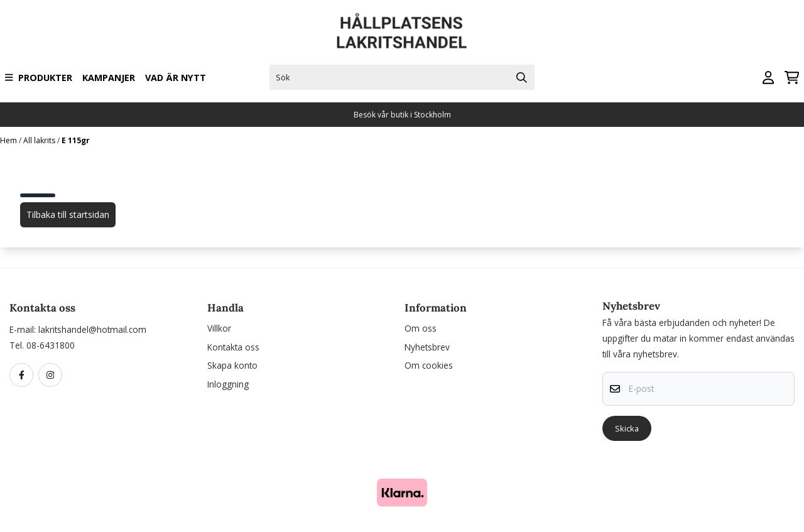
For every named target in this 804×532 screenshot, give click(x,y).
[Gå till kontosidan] (768, 78)
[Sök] (402, 77)
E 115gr (76, 140)
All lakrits (40, 140)
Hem (9, 140)
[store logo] (402, 31)
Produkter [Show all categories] (39, 78)
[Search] (522, 77)
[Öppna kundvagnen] (792, 78)
